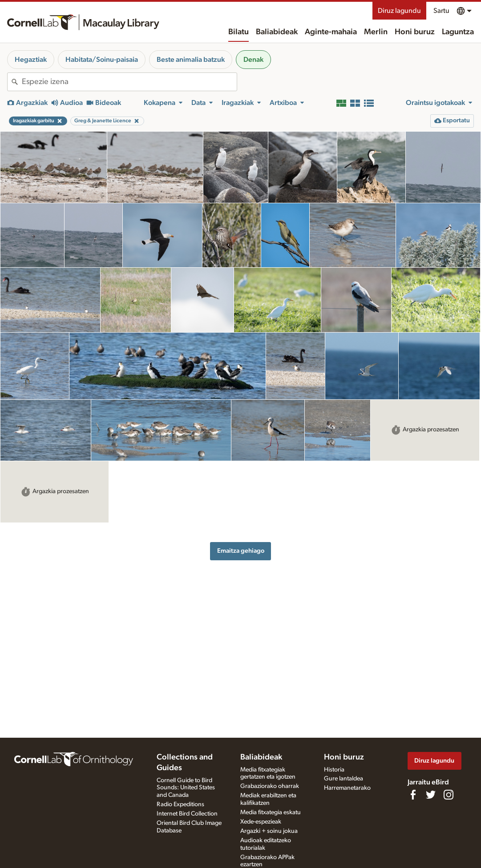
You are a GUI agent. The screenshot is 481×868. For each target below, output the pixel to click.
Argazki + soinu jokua (269, 831)
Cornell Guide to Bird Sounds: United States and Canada (186, 788)
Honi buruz (415, 32)
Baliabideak (277, 32)
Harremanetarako (347, 788)
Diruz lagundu (399, 11)
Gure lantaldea (344, 779)
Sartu (441, 11)
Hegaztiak (31, 60)
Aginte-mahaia (331, 32)
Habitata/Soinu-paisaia (102, 60)
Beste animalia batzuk (191, 60)
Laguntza (458, 32)
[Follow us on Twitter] (431, 795)
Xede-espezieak (261, 822)
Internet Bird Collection (187, 814)
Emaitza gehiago (241, 551)
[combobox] (129, 82)
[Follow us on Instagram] (449, 795)
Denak (253, 60)
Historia (334, 770)
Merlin (376, 32)
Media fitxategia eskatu (271, 812)
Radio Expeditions (180, 804)
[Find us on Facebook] (413, 795)
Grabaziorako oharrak (270, 786)
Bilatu (238, 32)
